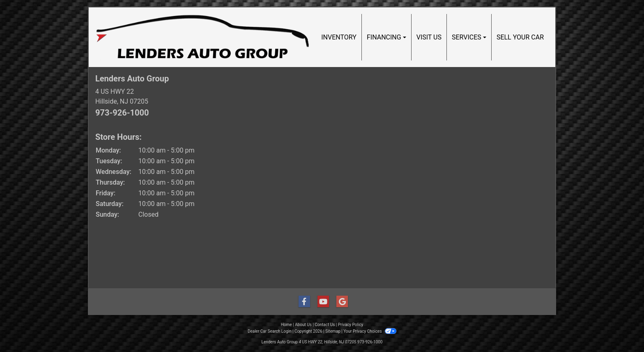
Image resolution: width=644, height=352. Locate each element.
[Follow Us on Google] (341, 302)
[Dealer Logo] (202, 37)
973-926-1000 (122, 113)
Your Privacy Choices (370, 331)
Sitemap (333, 331)
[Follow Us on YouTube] (322, 302)
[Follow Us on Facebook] (303, 302)
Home (286, 325)
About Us (303, 325)
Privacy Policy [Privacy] (351, 325)
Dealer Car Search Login (270, 331)
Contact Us (325, 325)
